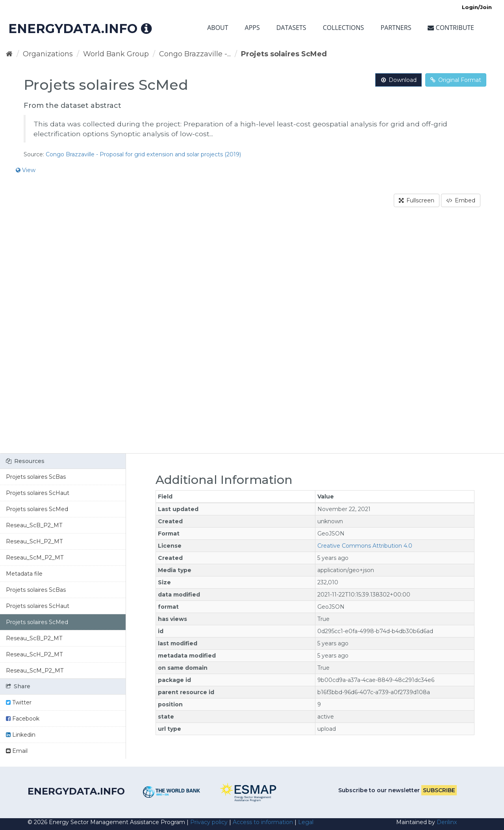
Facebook (23, 719)
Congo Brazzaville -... (195, 54)
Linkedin (21, 735)
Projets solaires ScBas (36, 477)
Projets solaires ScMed (284, 54)
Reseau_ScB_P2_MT (34, 525)
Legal (306, 822)
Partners (396, 28)
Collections (344, 28)
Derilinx (447, 822)
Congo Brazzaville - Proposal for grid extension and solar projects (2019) (143, 154)
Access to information (263, 822)
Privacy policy (209, 822)
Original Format (456, 80)
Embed (461, 200)
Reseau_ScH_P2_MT (34, 541)
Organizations (48, 54)
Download (398, 80)
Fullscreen (417, 200)
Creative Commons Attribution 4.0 (365, 546)
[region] (252, 335)
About (218, 28)
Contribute (451, 28)
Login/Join (477, 7)
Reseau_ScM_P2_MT (35, 558)
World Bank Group (116, 54)
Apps (252, 28)
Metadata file (24, 574)
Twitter (19, 702)
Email (17, 751)
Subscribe (439, 790)
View (26, 170)
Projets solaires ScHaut (38, 493)
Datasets (291, 28)
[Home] (9, 54)
